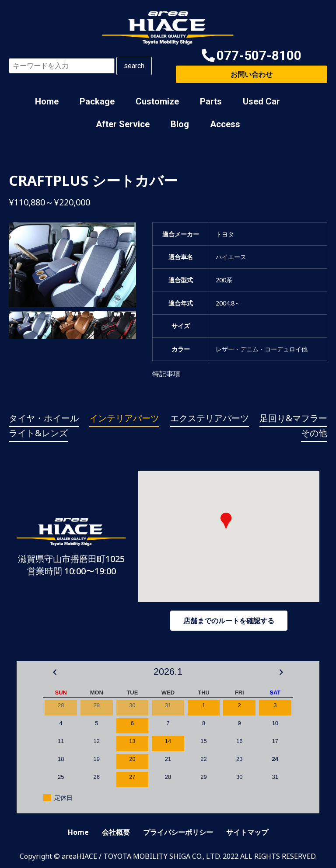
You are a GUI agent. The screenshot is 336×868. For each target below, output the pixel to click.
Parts (211, 101)
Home (47, 101)
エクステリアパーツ (210, 418)
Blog (180, 124)
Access (225, 124)
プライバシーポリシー (178, 832)
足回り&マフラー (293, 418)
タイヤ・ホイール (44, 418)
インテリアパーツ (124, 418)
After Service (123, 124)
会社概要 (116, 832)
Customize (157, 101)
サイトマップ (247, 832)
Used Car (261, 101)
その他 (314, 433)
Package (97, 101)
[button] (252, 56)
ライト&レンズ (38, 433)
